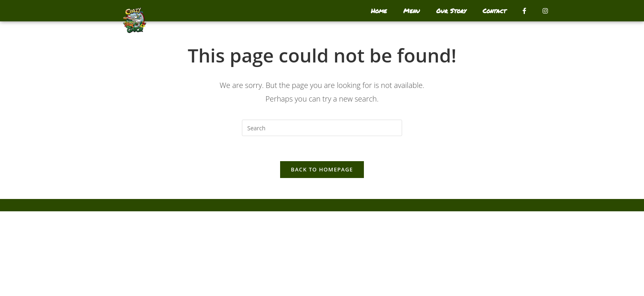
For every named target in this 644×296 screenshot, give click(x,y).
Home (379, 11)
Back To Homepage (322, 169)
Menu (412, 11)
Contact (494, 11)
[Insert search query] (322, 128)
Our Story (451, 11)
